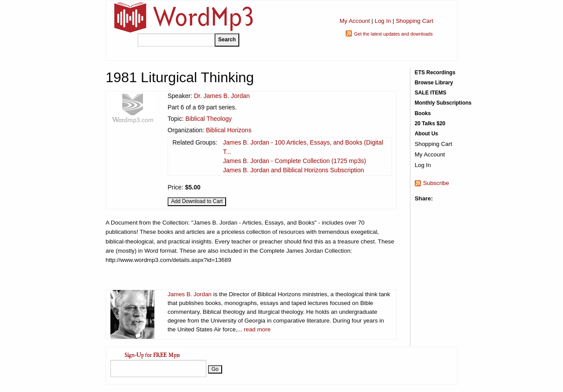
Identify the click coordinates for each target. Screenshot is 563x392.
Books (423, 113)
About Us (426, 134)
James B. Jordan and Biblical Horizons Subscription (294, 170)
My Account (355, 21)
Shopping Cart (415, 21)
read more (257, 329)
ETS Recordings (435, 73)
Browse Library (434, 83)
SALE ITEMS (431, 93)
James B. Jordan (190, 294)
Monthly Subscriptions (443, 103)
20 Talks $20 (430, 123)
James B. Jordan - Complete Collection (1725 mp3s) (294, 161)
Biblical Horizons (228, 130)
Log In (383, 21)
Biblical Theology (208, 119)
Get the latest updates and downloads (393, 34)
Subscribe (436, 183)
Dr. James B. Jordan (222, 96)
